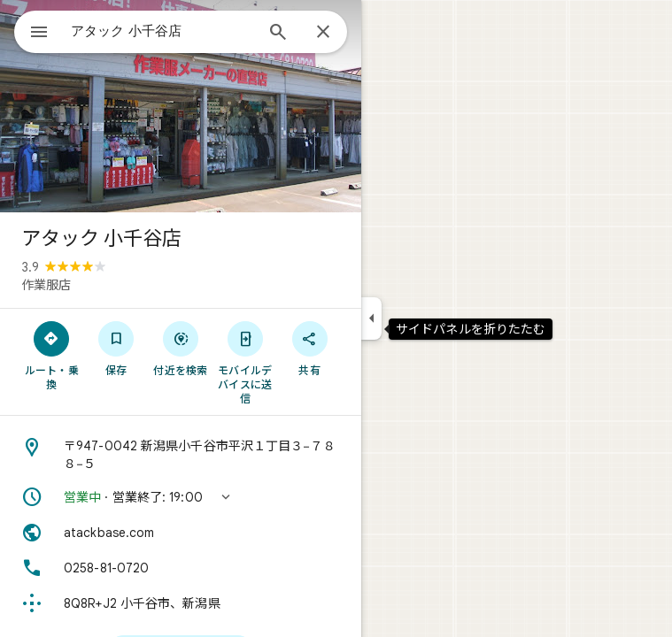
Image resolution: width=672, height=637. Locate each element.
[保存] (116, 348)
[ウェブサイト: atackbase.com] (181, 533)
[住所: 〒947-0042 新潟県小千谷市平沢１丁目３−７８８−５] (181, 455)
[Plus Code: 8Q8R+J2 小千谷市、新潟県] (181, 603)
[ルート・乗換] (52, 355)
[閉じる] (323, 33)
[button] (181, 497)
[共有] (309, 348)
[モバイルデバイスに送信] (245, 362)
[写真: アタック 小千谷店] (181, 106)
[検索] (278, 34)
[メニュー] (39, 34)
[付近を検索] (181, 348)
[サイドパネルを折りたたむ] (371, 318)
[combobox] (162, 31)
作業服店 (46, 285)
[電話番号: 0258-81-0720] (181, 568)
